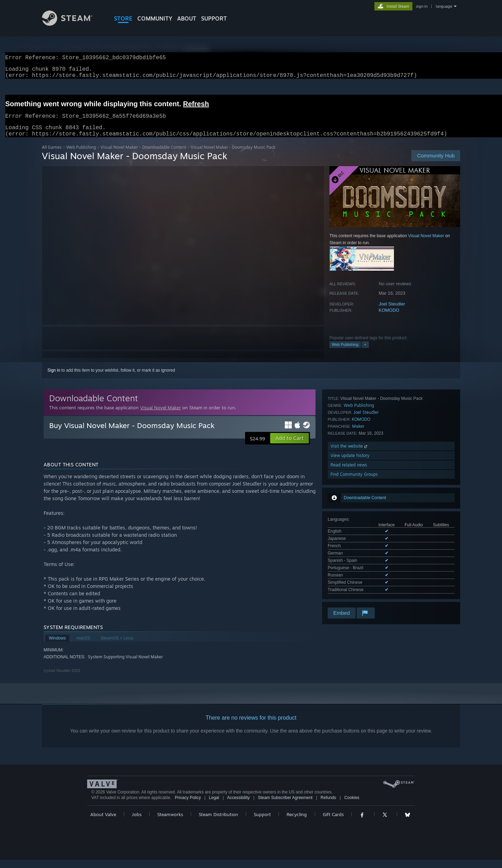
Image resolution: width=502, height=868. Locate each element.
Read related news (349, 565)
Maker (358, 526)
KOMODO (389, 319)
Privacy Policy (188, 806)
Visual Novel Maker (119, 156)
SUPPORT (214, 18)
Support (262, 823)
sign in (422, 6)
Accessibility (238, 806)
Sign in (54, 379)
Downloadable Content (164, 156)
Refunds (329, 806)
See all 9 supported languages (356, 479)
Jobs (137, 823)
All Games (52, 156)
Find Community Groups (354, 574)
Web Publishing (81, 156)
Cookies (352, 806)
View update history (350, 555)
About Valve (103, 823)
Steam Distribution (218, 823)
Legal (214, 806)
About (187, 18)
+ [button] (365, 353)
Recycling (297, 823)
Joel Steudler (392, 312)
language (444, 6)
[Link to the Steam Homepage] (73, 24)
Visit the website (349, 546)
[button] (290, 447)
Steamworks (170, 823)
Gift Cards (333, 823)
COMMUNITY (155, 18)
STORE (123, 18)
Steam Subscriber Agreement (285, 806)
